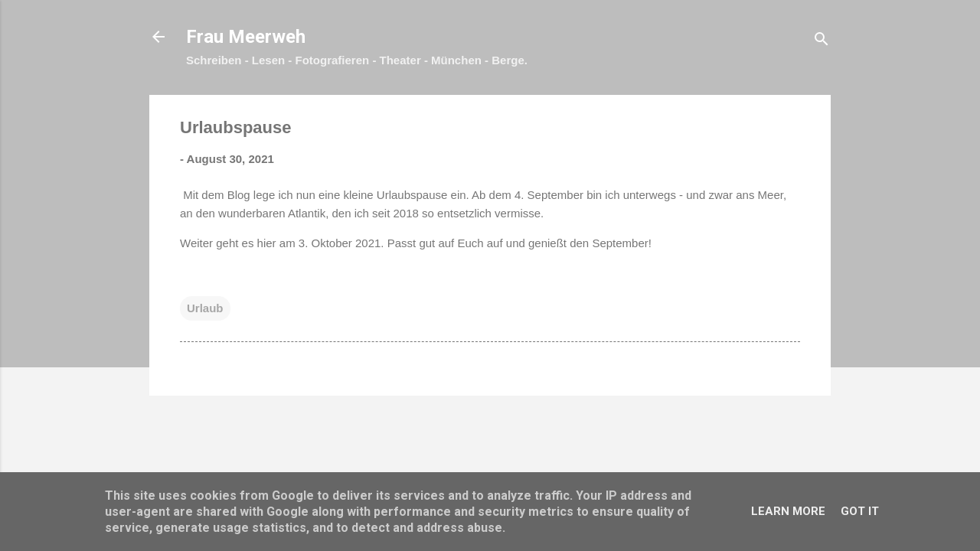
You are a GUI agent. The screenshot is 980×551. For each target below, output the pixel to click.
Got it (860, 511)
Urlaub (205, 308)
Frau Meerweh (246, 37)
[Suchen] (822, 42)
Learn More (788, 511)
